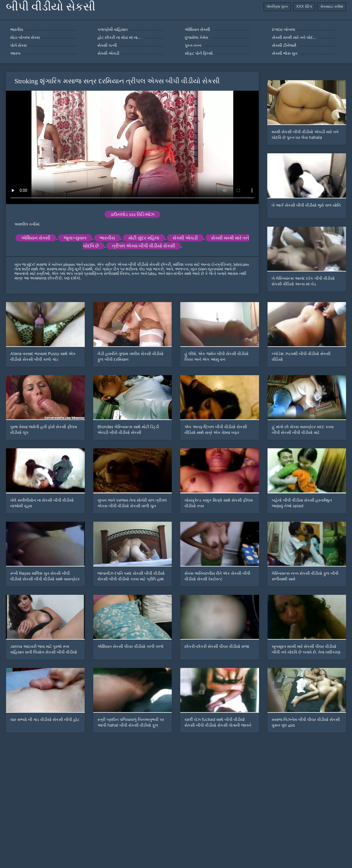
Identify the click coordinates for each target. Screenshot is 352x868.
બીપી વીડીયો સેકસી (51, 7)
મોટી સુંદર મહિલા (144, 238)
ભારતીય (107, 238)
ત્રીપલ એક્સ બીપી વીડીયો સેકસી (144, 246)
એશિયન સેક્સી (36, 238)
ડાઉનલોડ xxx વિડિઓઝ (132, 214)
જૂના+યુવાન (75, 238)
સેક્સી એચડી (185, 238)
